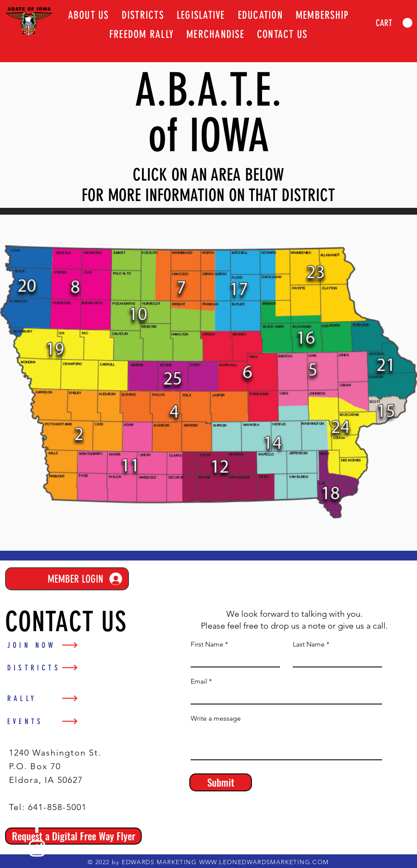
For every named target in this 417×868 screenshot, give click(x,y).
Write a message (216, 719)
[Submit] (221, 782)
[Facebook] (37, 825)
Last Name (309, 644)
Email (199, 681)
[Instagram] (37, 848)
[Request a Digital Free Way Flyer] (73, 836)
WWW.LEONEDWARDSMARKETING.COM (264, 862)
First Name (207, 644)
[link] (394, 23)
